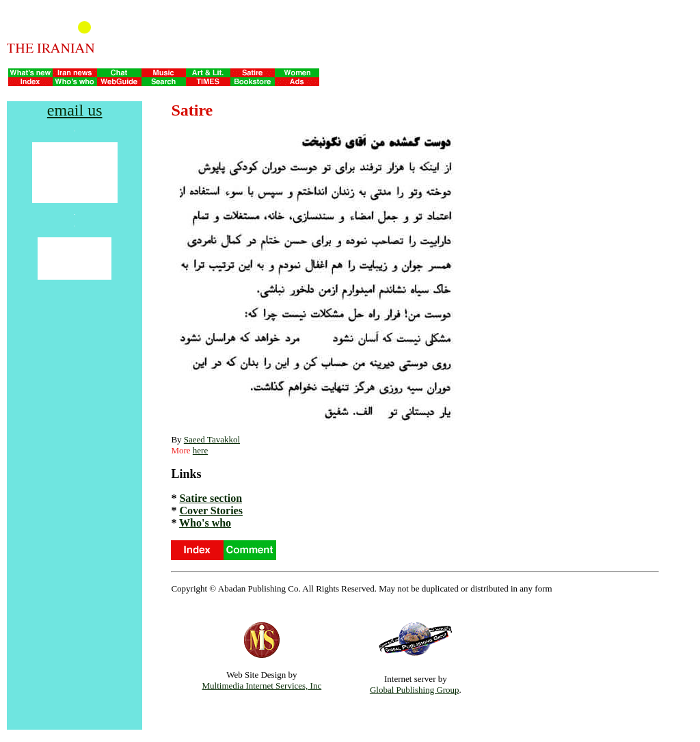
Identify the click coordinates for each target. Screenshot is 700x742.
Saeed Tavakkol (212, 439)
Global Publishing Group (415, 690)
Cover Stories (211, 511)
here (200, 450)
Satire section (211, 498)
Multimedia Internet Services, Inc (262, 686)
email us (75, 110)
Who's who (205, 523)
